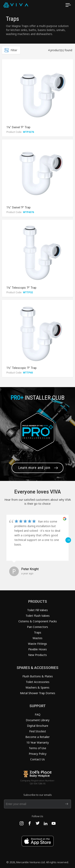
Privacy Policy (38, 754)
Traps (38, 632)
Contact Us (37, 759)
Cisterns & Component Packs (38, 621)
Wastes (37, 638)
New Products (37, 655)
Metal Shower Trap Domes (38, 693)
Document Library (38, 720)
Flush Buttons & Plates (38, 676)
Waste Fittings (37, 644)
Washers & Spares (37, 687)
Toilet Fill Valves (37, 610)
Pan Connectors (37, 627)
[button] (68, 540)
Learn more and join (34, 468)
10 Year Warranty (38, 742)
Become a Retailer (37, 737)
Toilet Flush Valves (38, 616)
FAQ (38, 714)
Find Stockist (38, 731)
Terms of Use (37, 748)
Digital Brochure (38, 726)
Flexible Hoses (37, 649)
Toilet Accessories (38, 682)
